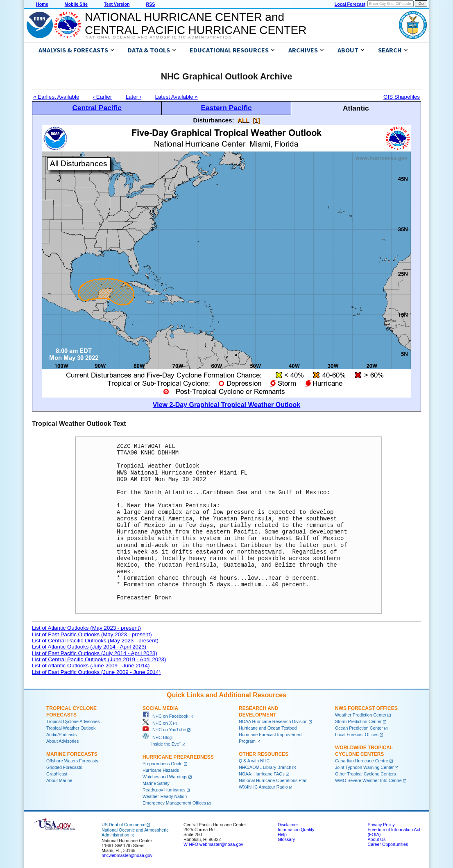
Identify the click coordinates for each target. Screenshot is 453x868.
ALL (243, 120)
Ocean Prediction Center (359, 728)
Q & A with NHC (254, 761)
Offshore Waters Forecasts (72, 761)
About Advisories (62, 741)
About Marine (59, 780)
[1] (256, 120)
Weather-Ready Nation (165, 796)
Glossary (286, 839)
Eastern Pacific (226, 108)
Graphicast (57, 774)
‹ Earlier (103, 97)
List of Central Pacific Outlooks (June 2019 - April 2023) (99, 659)
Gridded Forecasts (64, 767)
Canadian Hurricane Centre (362, 761)
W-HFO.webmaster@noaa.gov (213, 844)
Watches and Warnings (165, 777)
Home (42, 4)
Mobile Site (76, 4)
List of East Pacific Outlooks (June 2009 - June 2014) (96, 672)
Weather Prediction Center (361, 715)
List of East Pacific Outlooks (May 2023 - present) (92, 634)
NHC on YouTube (164, 730)
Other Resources (264, 754)
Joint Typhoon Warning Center (364, 767)
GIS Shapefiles (402, 97)
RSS (150, 4)
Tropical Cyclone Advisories (73, 721)
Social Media (160, 708)
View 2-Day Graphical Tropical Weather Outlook (226, 405)
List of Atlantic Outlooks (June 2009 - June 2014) (91, 666)
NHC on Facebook (165, 716)
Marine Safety (156, 783)
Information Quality (296, 830)
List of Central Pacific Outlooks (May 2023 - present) (95, 641)
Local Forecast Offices (357, 735)
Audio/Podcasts (61, 735)
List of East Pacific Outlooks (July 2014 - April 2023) (95, 653)
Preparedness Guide (163, 764)
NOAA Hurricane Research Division (273, 721)
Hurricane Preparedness (178, 757)
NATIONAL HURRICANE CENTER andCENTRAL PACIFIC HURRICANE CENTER (196, 24)
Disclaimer (288, 825)
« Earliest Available (56, 97)
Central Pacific (97, 108)
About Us (376, 839)
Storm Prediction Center (358, 721)
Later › (134, 97)
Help (282, 834)
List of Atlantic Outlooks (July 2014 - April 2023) (89, 647)
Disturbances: (214, 120)
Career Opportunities (388, 844)
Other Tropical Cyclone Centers (366, 774)
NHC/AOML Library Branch (265, 767)
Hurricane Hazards (161, 770)
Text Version (117, 4)
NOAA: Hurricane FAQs (262, 774)
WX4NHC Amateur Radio (263, 787)
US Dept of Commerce (123, 825)
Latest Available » (177, 97)
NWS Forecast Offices (366, 708)
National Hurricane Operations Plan (273, 780)
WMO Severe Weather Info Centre (368, 780)
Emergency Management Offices (174, 803)
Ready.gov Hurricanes (164, 790)
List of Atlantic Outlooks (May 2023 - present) (86, 628)
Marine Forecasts (72, 754)
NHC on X (157, 723)
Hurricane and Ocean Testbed (268, 728)
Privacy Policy (381, 825)
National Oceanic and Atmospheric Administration (159, 37)
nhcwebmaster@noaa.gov (127, 855)
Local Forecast (350, 4)
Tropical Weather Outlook (71, 728)
